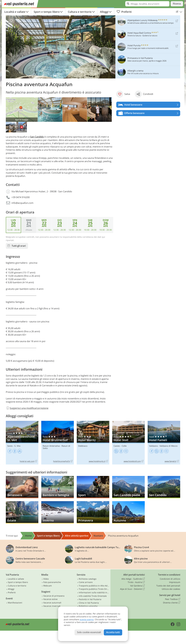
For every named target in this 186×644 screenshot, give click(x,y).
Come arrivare (86, 582)
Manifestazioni (15, 603)
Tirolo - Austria (136, 582)
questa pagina (87, 619)
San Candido (37, 137)
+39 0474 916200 (21, 197)
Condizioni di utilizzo (170, 579)
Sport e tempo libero (47, 12)
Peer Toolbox (173, 599)
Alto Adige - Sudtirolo (133, 579)
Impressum (175, 582)
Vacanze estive (50, 599)
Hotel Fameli (164, 443)
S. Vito (17, 446)
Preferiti (124, 12)
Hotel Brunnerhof (58, 443)
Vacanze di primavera (54, 596)
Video (46, 579)
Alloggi (104, 12)
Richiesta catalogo (88, 579)
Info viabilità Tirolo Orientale (93, 596)
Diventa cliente (172, 603)
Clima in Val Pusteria (89, 603)
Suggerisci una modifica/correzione (27, 408)
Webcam (48, 586)
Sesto (10, 446)
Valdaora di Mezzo (168, 446)
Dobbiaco (83, 446)
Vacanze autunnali (52, 603)
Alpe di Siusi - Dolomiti (132, 589)
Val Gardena (137, 586)
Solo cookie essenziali (89, 632)
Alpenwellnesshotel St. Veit (22, 443)
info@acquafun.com (22, 203)
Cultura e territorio (80, 12)
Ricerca (177, 4)
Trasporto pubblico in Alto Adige (94, 586)
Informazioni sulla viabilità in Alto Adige (94, 592)
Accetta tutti (113, 632)
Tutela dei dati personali (168, 586)
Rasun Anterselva (51, 446)
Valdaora (153, 446)
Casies (117, 446)
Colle (124, 446)
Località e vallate (15, 12)
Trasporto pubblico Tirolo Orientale (94, 589)
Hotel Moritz (93, 443)
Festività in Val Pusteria (90, 599)
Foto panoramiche (52, 582)
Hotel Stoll (128, 443)
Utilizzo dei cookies (171, 589)
